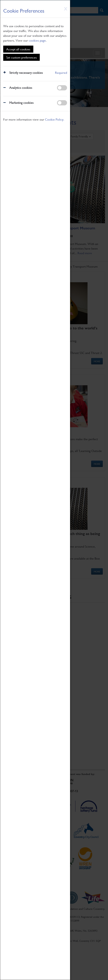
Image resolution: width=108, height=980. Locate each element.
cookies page (37, 40)
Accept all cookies (18, 49)
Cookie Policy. (55, 119)
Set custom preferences (21, 57)
